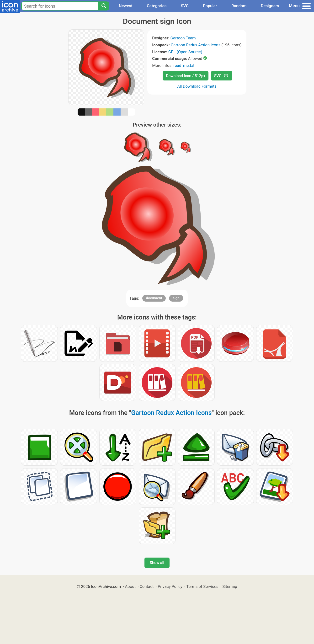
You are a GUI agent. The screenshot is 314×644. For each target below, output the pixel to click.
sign (176, 298)
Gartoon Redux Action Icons (196, 45)
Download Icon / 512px (186, 76)
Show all (157, 563)
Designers (270, 6)
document (154, 298)
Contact (147, 586)
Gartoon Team (183, 38)
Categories (157, 6)
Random (239, 6)
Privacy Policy (170, 586)
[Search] (104, 6)
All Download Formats (197, 86)
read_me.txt (184, 65)
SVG (185, 6)
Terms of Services (202, 586)
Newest (125, 6)
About (130, 586)
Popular (210, 6)
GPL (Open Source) (185, 52)
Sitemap (230, 586)
